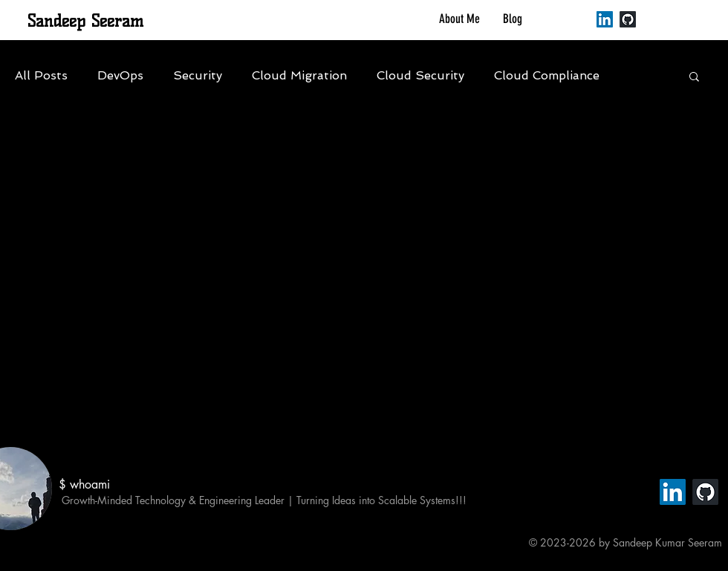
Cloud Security (420, 75)
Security (198, 75)
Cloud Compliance (547, 75)
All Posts (41, 75)
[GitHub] (628, 19)
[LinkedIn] (605, 19)
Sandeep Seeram (85, 21)
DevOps (120, 75)
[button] (694, 78)
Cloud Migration (299, 75)
